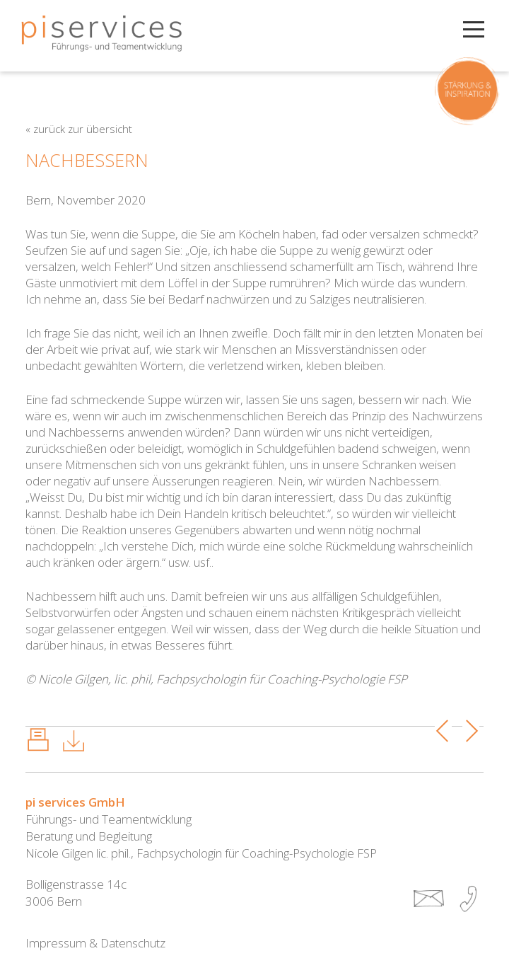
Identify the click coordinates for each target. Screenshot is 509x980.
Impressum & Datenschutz (95, 943)
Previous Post (444, 731)
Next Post (471, 731)
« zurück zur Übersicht (79, 129)
